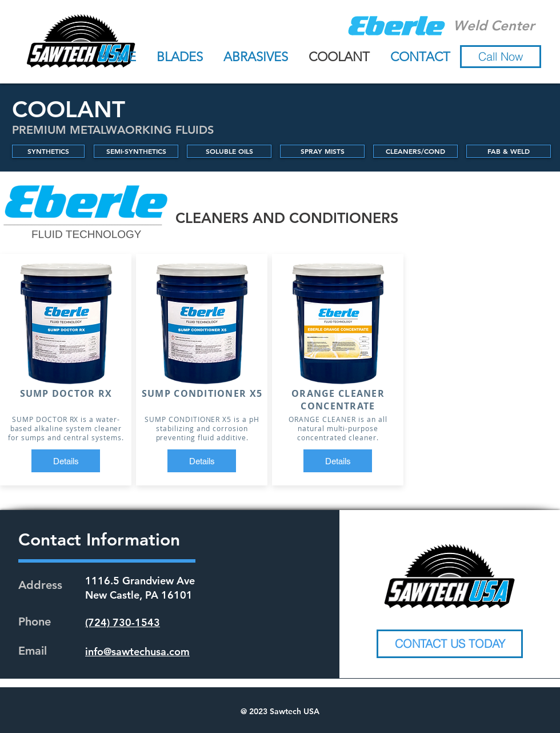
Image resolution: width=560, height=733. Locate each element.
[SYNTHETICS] (48, 151)
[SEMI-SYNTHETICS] (136, 151)
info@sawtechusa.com (137, 652)
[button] (501, 57)
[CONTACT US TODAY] (450, 644)
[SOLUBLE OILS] (229, 151)
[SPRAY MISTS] (322, 151)
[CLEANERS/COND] (415, 151)
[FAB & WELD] (509, 151)
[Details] (66, 461)
